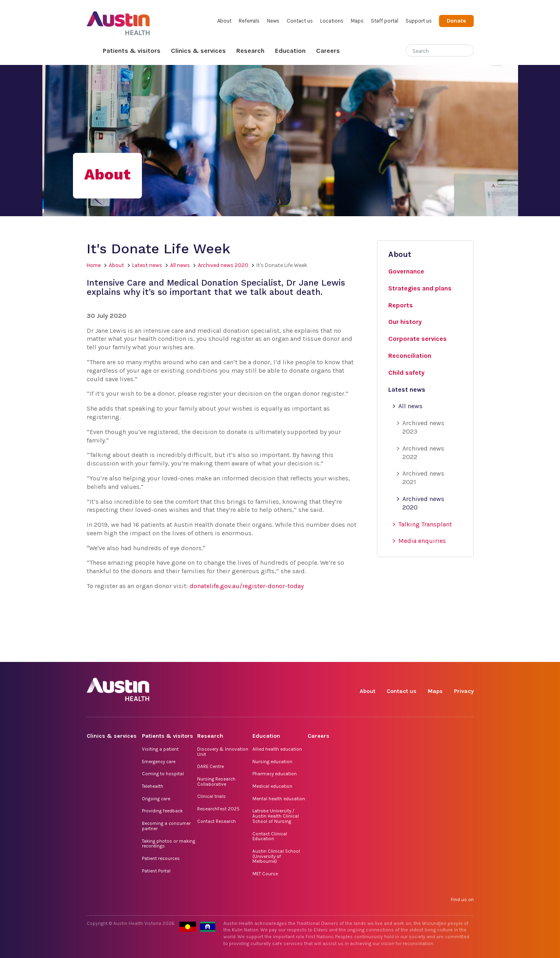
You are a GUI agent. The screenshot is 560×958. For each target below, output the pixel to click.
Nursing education (272, 762)
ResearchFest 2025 (218, 809)
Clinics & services (198, 51)
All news (180, 265)
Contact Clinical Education (270, 836)
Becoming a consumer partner (166, 826)
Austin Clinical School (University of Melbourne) (276, 856)
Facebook (374, 653)
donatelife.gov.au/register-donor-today (247, 586)
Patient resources (161, 858)
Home (92, 51)
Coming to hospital (163, 774)
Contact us (300, 21)
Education (290, 51)
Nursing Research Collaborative (216, 782)
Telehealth (153, 786)
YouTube (467, 653)
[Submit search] (468, 51)
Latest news (147, 265)
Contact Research (217, 821)
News (273, 21)
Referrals (249, 21)
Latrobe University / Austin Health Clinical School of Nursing (276, 816)
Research (250, 51)
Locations (332, 21)
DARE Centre (210, 766)
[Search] (430, 49)
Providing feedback (162, 811)
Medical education (272, 786)
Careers (328, 51)
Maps (357, 21)
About (224, 21)
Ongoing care (156, 799)
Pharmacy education (275, 774)
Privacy (464, 691)
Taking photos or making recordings (169, 844)
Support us (419, 21)
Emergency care (159, 762)
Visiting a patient (160, 749)
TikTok (411, 653)
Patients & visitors (132, 51)
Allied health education (277, 749)
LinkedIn (430, 653)
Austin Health (118, 20)
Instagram (393, 653)
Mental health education (279, 799)
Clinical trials (211, 796)
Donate (456, 21)
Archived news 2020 (223, 265)
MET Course (265, 874)
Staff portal (385, 21)
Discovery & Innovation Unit (223, 752)
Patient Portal (156, 871)
